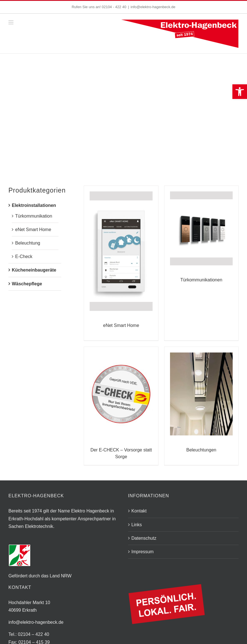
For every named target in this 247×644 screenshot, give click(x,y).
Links (137, 525)
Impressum (143, 552)
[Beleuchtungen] (201, 394)
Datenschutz (144, 538)
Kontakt (139, 511)
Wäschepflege (27, 284)
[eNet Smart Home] (121, 251)
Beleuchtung (28, 243)
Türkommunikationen (201, 280)
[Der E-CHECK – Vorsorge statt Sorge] (121, 394)
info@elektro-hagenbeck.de (153, 7)
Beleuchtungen (201, 450)
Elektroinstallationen (34, 205)
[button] (240, 92)
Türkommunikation (34, 216)
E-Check (24, 257)
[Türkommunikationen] (201, 228)
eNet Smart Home (121, 325)
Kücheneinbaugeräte (34, 270)
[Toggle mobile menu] (11, 22)
